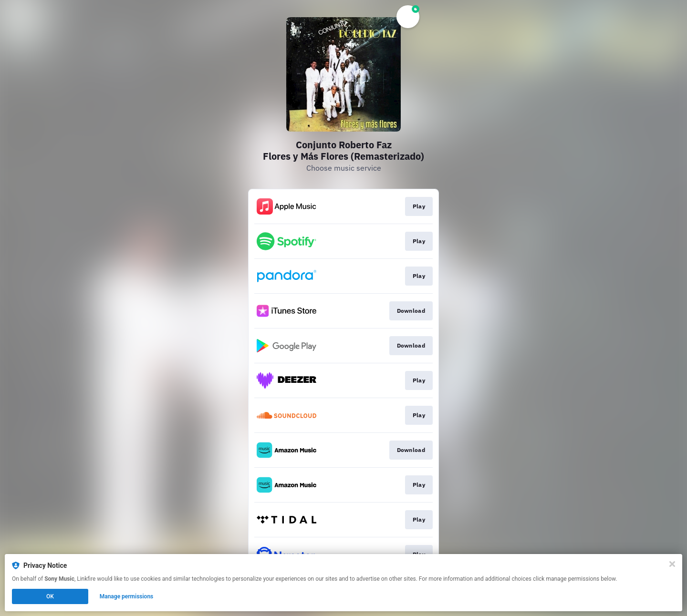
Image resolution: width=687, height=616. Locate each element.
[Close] (672, 564)
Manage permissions (127, 596)
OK (50, 596)
